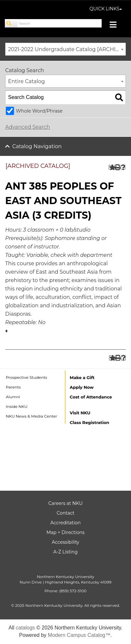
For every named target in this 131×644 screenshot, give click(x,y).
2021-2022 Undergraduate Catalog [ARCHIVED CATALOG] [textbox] (67, 49)
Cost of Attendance (91, 397)
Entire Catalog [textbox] (26, 81)
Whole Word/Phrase (39, 111)
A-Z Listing (65, 552)
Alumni (13, 397)
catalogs (25, 628)
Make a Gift (82, 377)
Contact (65, 513)
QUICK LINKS (106, 9)
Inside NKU (17, 406)
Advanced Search (28, 127)
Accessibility (66, 542)
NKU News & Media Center (31, 416)
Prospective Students (26, 377)
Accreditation (65, 523)
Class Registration (89, 422)
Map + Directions (65, 532)
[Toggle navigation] (116, 25)
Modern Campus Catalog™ (79, 635)
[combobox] (65, 49)
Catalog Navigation (37, 146)
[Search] (11, 23)
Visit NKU (80, 413)
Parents (13, 387)
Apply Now (82, 387)
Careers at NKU (65, 503)
